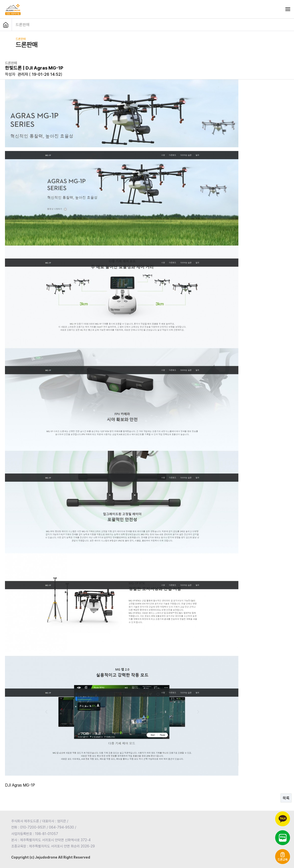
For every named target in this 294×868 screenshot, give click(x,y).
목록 (286, 798)
